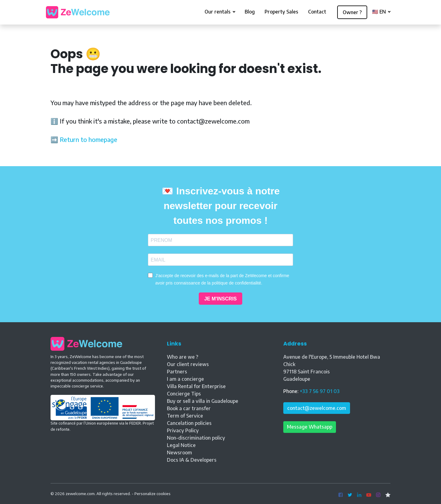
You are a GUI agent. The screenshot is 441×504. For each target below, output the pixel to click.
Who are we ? (183, 357)
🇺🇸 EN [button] (380, 12)
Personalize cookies (153, 494)
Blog (250, 12)
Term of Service (185, 416)
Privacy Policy (183, 430)
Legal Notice (181, 445)
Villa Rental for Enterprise (196, 386)
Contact (317, 12)
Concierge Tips (184, 394)
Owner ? (352, 12)
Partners (177, 372)
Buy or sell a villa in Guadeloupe (203, 401)
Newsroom (179, 452)
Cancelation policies (189, 423)
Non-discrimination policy (196, 438)
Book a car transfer (189, 408)
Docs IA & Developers (192, 460)
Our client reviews (188, 364)
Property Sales (281, 12)
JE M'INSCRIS (221, 299)
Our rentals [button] (218, 12)
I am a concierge (185, 379)
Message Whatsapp (310, 427)
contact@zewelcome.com (317, 408)
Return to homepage (89, 139)
